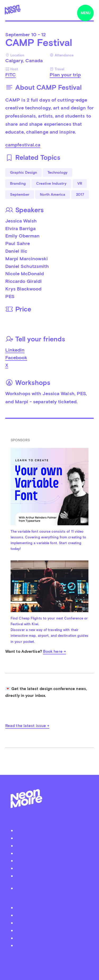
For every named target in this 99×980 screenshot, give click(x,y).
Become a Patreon (52, 876)
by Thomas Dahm (50, 958)
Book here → (55, 651)
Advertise (52, 860)
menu (86, 13)
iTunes (52, 938)
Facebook (16, 357)
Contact (52, 868)
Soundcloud (52, 930)
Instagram (52, 923)
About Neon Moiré (52, 830)
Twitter (52, 907)
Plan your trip (65, 75)
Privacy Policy (52, 888)
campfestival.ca (23, 145)
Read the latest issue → (27, 726)
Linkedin (15, 350)
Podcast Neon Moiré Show (52, 838)
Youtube (52, 945)
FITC (11, 75)
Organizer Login (52, 853)
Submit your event (52, 846)
